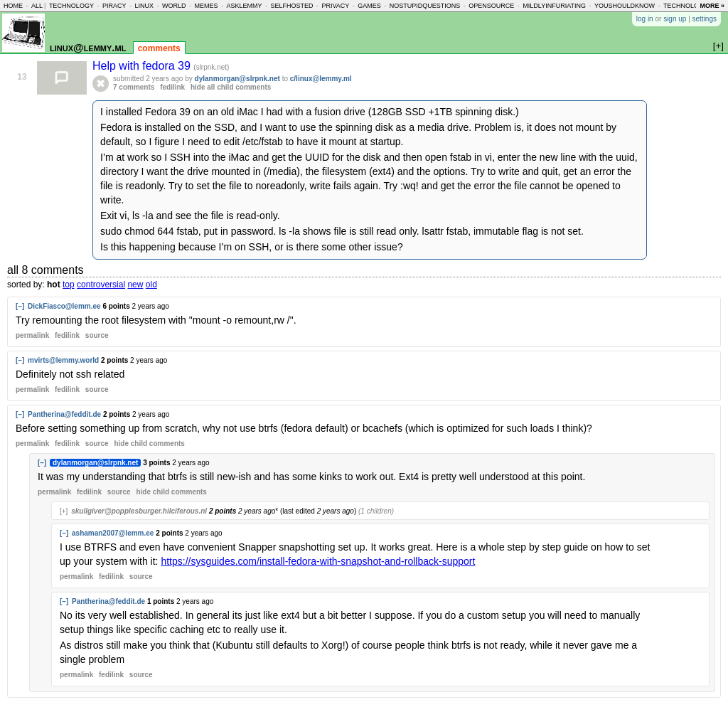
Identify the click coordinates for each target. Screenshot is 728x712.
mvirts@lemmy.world (63, 360)
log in (645, 19)
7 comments (134, 87)
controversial (101, 285)
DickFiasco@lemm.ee (64, 306)
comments (159, 48)
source (97, 335)
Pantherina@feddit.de (64, 414)
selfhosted (291, 6)
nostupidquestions (425, 6)
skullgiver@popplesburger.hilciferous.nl (139, 511)
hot (54, 285)
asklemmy (244, 6)
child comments (149, 443)
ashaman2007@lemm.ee (113, 533)
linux (144, 6)
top (69, 285)
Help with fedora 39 (143, 66)
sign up (675, 19)
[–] (20, 306)
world (174, 6)
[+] (64, 511)
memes (206, 6)
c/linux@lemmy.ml (321, 79)
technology (71, 6)
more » (712, 6)
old (151, 285)
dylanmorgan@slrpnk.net (237, 79)
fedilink (172, 87)
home (13, 6)
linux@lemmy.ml (88, 47)
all (37, 6)
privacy (335, 6)
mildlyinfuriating (554, 6)
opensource (491, 6)
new (135, 285)
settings (705, 19)
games (369, 6)
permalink (32, 335)
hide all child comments (231, 87)
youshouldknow (625, 6)
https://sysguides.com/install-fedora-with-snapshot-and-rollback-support (318, 561)
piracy (114, 6)
